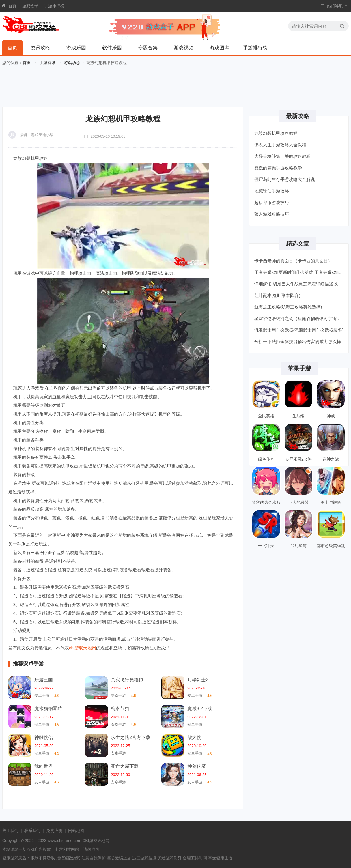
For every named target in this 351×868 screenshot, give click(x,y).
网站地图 (76, 830)
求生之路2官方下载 (131, 737)
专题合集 (148, 48)
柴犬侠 (194, 737)
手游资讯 (47, 63)
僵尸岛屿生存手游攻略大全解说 (285, 179)
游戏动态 (72, 63)
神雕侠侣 (44, 737)
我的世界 (44, 766)
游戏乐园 (76, 48)
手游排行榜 (54, 6)
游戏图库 (219, 48)
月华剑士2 (198, 680)
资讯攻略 (40, 48)
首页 (12, 6)
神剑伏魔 (197, 766)
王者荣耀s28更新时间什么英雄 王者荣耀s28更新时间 (300, 272)
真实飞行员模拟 (127, 680)
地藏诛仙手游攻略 (272, 191)
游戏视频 (184, 48)
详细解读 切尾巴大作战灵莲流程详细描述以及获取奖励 (300, 284)
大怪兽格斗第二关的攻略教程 (282, 156)
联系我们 (32, 830)
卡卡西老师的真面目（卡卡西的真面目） (293, 261)
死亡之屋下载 (125, 766)
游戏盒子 (30, 6)
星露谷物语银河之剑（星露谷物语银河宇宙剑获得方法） (300, 318)
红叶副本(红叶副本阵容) (277, 295)
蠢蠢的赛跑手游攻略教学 (278, 168)
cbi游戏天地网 (83, 648)
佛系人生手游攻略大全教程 (280, 145)
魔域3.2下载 (200, 709)
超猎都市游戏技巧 (272, 202)
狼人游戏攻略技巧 (272, 214)
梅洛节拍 (120, 709)
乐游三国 (44, 680)
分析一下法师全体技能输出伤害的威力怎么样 (298, 342)
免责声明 (54, 830)
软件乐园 (112, 48)
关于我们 (10, 830)
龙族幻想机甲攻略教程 (276, 133)
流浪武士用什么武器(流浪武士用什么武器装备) (299, 330)
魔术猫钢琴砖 (48, 709)
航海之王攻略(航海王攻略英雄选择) (288, 307)
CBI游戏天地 (94, 841)
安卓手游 (42, 696)
